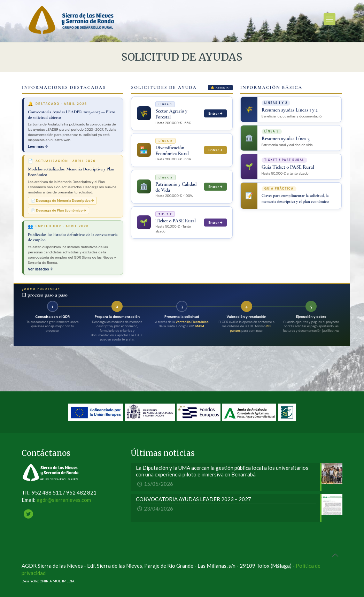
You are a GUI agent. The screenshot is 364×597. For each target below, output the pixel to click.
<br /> (182, 229)
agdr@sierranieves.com (64, 500)
